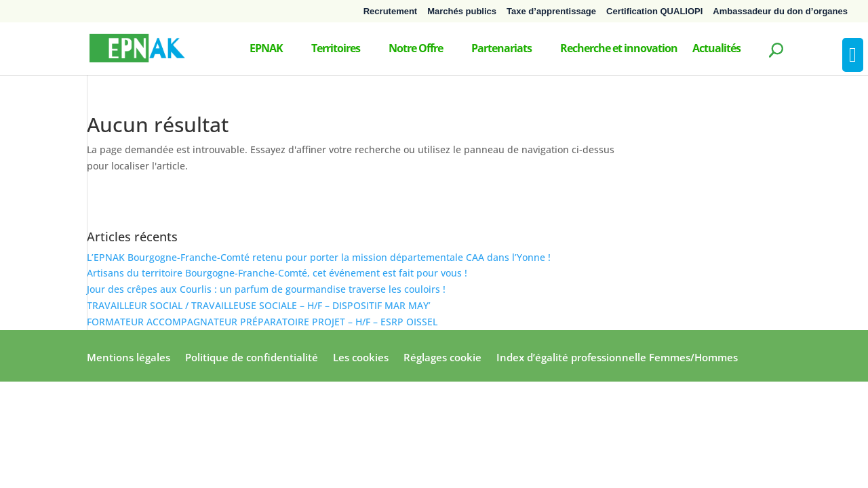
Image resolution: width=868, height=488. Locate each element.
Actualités (716, 49)
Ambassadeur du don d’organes (780, 12)
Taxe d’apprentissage (551, 12)
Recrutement (390, 12)
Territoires (336, 49)
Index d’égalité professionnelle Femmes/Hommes (617, 358)
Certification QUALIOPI (654, 12)
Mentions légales (129, 358)
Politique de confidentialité (252, 358)
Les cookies (361, 358)
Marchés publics (462, 12)
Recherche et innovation (619, 49)
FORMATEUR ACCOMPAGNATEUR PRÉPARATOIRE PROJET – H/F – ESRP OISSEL (262, 322)
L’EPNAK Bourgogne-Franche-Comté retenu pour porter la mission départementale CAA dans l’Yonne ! (319, 257)
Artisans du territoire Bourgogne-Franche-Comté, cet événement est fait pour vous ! (277, 273)
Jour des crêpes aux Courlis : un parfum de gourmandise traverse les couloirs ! (266, 289)
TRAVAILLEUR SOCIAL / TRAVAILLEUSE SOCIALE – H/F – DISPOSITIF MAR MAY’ (259, 305)
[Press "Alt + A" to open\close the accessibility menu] (853, 55)
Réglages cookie (442, 358)
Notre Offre (416, 49)
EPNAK (266, 49)
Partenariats (501, 49)
